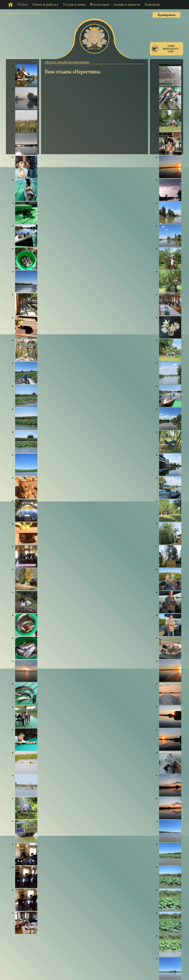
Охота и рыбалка (45, 4)
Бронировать (167, 15)
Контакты (152, 4)
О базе (23, 4)
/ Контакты (31, 13)
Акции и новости (127, 4)
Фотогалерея (99, 4)
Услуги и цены (74, 4)
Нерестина (14, 13)
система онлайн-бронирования (67, 62)
